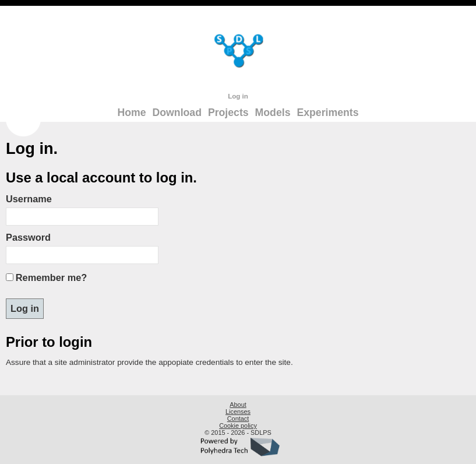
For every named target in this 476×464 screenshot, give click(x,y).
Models (273, 113)
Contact (238, 419)
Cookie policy (238, 426)
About (238, 405)
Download (177, 113)
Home (132, 113)
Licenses (238, 412)
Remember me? (51, 277)
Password (28, 237)
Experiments (327, 113)
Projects (228, 113)
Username (29, 199)
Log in (238, 96)
